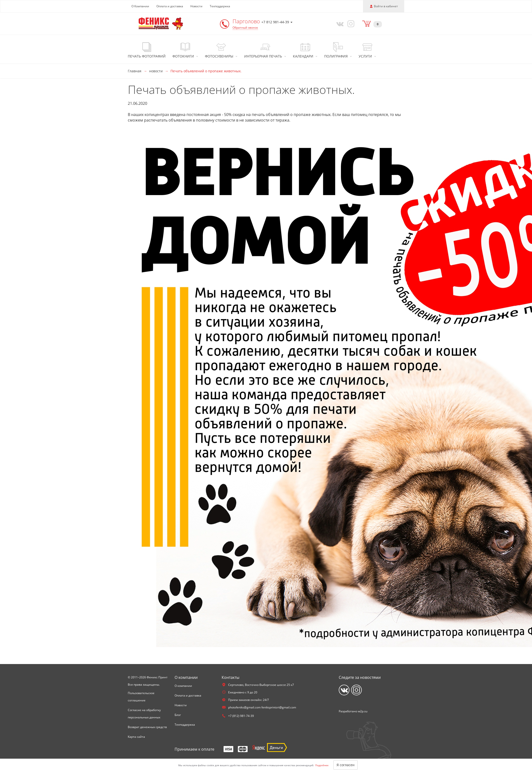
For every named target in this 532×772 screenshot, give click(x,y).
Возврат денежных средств (147, 727)
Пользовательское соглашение (141, 697)
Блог (178, 715)
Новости (196, 6)
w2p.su (363, 711)
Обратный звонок (245, 28)
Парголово (247, 21)
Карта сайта (136, 737)
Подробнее (322, 765)
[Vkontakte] (339, 24)
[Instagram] (350, 24)
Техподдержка (220, 6)
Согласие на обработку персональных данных (144, 714)
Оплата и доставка (170, 6)
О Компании (140, 6)
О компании (183, 686)
